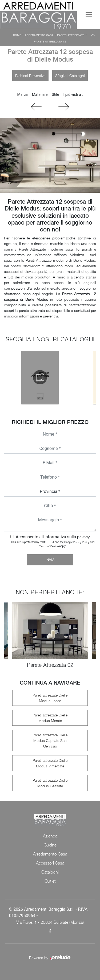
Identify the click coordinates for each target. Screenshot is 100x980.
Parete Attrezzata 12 (50, 41)
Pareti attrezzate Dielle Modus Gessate (50, 783)
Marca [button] (22, 94)
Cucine (50, 845)
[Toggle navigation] (89, 15)
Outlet (50, 881)
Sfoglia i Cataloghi (70, 76)
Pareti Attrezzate (71, 35)
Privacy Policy (81, 542)
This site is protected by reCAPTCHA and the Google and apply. (53, 544)
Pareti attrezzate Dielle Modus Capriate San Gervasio (50, 740)
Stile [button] (55, 94)
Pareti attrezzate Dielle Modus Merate (50, 718)
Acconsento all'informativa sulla (53, 537)
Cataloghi (50, 872)
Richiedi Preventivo (30, 76)
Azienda (50, 836)
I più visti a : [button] (73, 94)
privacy (83, 537)
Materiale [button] (40, 94)
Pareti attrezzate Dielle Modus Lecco (50, 698)
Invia (50, 560)
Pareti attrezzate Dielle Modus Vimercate (50, 763)
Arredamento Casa (39, 35)
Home (17, 35)
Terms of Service (49, 546)
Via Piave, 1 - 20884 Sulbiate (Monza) (50, 922)
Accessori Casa (50, 863)
